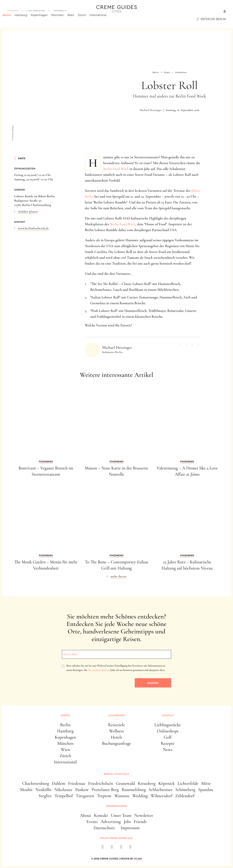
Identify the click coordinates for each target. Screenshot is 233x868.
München (62, 19)
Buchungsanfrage (116, 743)
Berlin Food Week (116, 169)
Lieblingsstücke (168, 725)
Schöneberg (185, 790)
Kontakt (101, 816)
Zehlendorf (185, 796)
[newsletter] (130, 848)
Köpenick (167, 783)
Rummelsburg (134, 790)
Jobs (127, 822)
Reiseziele (116, 725)
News (168, 750)
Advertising (111, 822)
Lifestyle (60, 11)
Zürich (87, 19)
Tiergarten (85, 796)
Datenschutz (104, 828)
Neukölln (44, 790)
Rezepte (168, 743)
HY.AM (138, 859)
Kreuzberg (147, 783)
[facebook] (103, 848)
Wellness (116, 731)
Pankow (82, 790)
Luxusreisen (35, 11)
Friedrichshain (100, 783)
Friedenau (77, 783)
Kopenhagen (44, 19)
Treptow (104, 796)
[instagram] (112, 848)
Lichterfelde (188, 783)
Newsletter (144, 816)
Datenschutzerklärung (99, 670)
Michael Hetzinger (151, 110)
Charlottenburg (36, 783)
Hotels (116, 737)
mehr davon (118, 576)
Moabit (26, 790)
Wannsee (122, 796)
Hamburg (26, 19)
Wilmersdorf (162, 796)
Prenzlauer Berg (105, 790)
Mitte (206, 783)
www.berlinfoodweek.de (33, 228)
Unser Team (121, 816)
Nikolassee (63, 790)
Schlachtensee (161, 790)
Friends (140, 822)
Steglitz (45, 796)
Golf (168, 737)
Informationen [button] (116, 806)
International (103, 19)
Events (92, 822)
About (85, 816)
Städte (13, 11)
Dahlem (59, 783)
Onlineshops (168, 731)
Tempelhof (64, 796)
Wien (75, 19)
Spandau (206, 790)
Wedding (140, 796)
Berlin (11, 19)
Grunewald (126, 783)
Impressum (130, 828)
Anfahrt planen (28, 211)
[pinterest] (121, 848)
